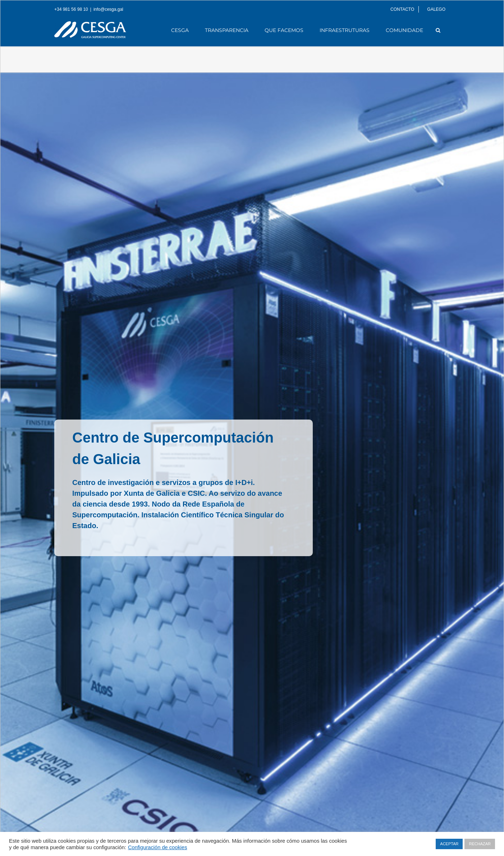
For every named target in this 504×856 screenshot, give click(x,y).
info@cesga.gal (108, 9)
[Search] (438, 30)
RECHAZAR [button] (480, 844)
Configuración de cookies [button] (158, 847)
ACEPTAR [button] (449, 844)
